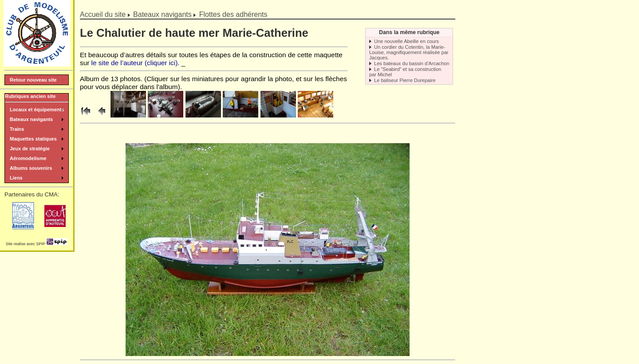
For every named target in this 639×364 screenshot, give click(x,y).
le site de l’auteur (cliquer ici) (135, 63)
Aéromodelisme (28, 158)
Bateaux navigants (162, 14)
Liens (16, 178)
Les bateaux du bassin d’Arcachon (412, 63)
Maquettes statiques (33, 139)
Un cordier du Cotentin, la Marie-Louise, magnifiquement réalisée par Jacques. (409, 52)
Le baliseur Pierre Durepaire (405, 80)
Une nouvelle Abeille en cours (406, 41)
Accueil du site (103, 14)
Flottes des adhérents (233, 14)
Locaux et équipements (37, 110)
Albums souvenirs (31, 168)
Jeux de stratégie (30, 149)
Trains (17, 129)
